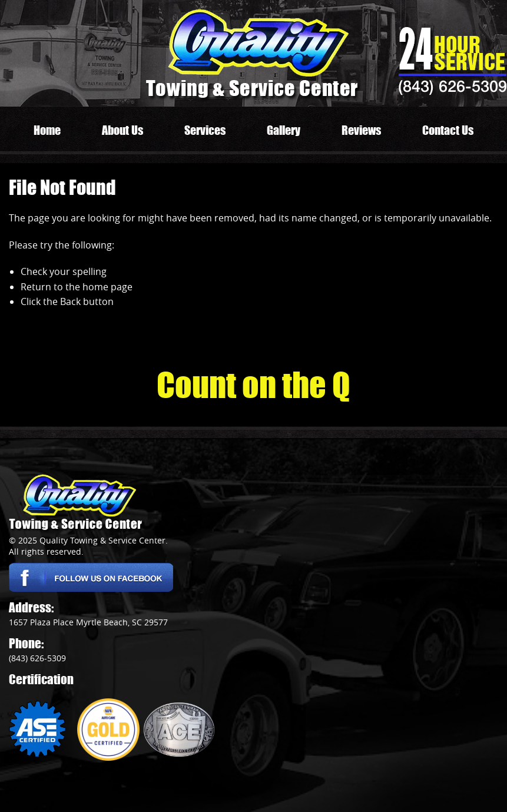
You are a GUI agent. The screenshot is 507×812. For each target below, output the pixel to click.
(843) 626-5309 (453, 86)
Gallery (284, 130)
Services (205, 130)
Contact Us (448, 130)
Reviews (361, 130)
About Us (122, 130)
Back (70, 301)
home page (107, 287)
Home (47, 130)
